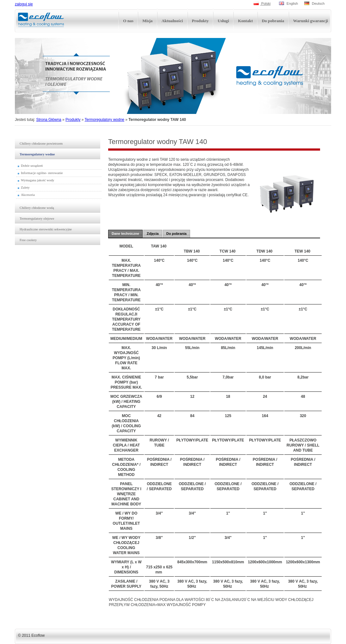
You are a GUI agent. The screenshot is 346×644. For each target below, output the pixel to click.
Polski (262, 3)
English (288, 3)
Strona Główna (49, 120)
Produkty (73, 120)
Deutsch (314, 3)
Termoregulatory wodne (105, 120)
